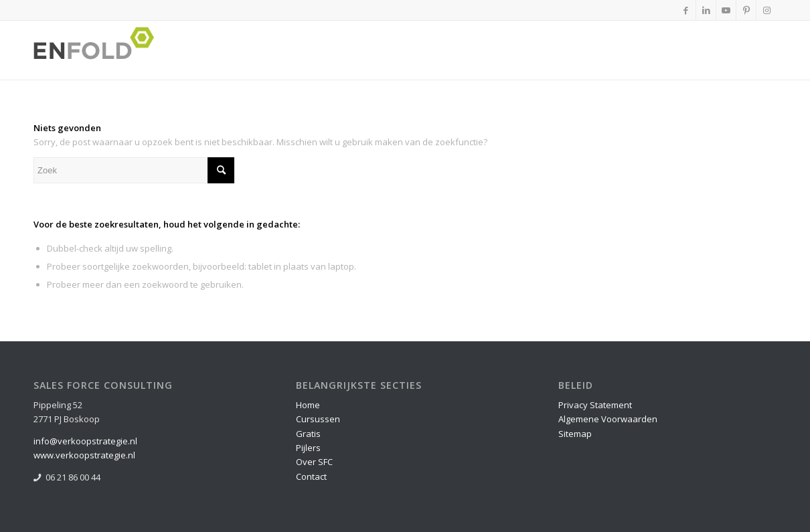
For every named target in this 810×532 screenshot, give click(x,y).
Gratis (308, 434)
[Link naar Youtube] (726, 10)
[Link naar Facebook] (686, 10)
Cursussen (318, 419)
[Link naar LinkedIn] (706, 10)
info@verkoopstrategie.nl (85, 441)
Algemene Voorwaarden (608, 419)
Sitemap (575, 434)
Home (308, 405)
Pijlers (308, 448)
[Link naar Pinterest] (746, 10)
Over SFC (314, 462)
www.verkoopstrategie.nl (84, 455)
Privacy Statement (595, 405)
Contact (311, 476)
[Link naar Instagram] (766, 10)
